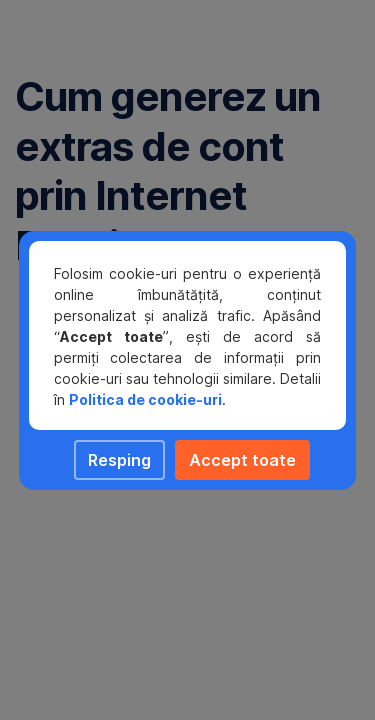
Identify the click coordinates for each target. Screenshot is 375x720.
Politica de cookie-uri (145, 399)
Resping (119, 460)
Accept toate (242, 460)
